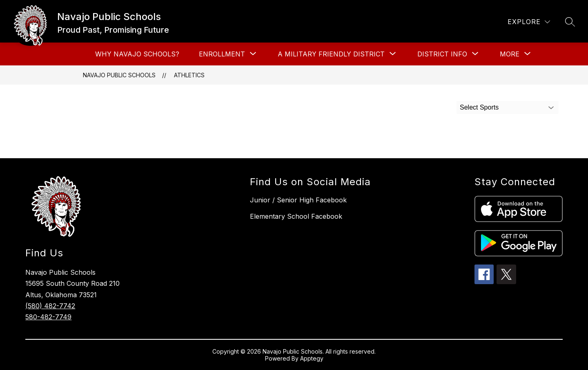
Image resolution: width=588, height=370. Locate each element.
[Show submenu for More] (510, 54)
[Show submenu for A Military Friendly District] (331, 54)
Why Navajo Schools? (137, 54)
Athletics (189, 75)
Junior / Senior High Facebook (298, 200)
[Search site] (570, 22)
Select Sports (479, 107)
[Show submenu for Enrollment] (222, 54)
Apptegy (312, 358)
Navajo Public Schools (119, 75)
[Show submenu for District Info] (442, 54)
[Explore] (529, 22)
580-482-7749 (48, 317)
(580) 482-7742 (50, 306)
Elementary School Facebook (296, 216)
